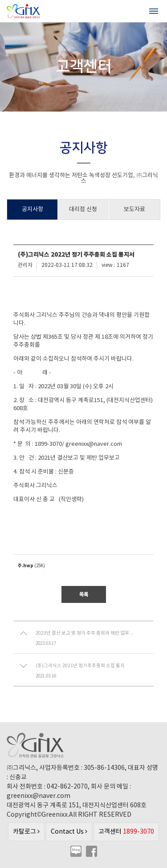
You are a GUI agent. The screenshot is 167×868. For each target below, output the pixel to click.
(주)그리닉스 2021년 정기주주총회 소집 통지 (80, 666)
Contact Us (69, 832)
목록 (84, 594)
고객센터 (126, 832)
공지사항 (33, 210)
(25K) (31, 566)
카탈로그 (26, 832)
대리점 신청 (83, 210)
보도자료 (134, 210)
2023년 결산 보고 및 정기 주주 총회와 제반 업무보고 (85, 633)
